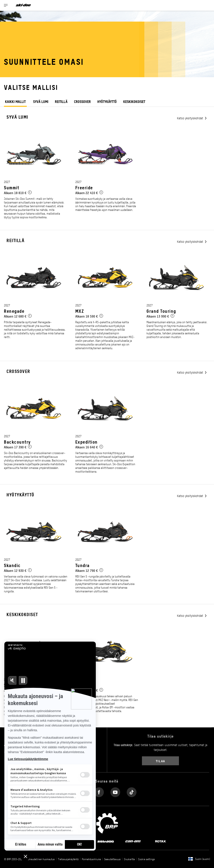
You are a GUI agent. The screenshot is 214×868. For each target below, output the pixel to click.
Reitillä (61, 101)
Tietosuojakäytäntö (68, 859)
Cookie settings (146, 859)
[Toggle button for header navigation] (6, 5)
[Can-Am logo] (133, 841)
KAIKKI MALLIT (15, 102)
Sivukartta (129, 859)
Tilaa (161, 761)
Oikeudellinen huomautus (41, 859)
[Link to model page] (36, 179)
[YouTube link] (115, 791)
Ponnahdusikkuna (91, 859)
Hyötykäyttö (107, 101)
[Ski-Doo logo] (23, 5)
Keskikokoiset (22, 614)
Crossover (82, 101)
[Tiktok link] (132, 791)
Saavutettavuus (112, 859)
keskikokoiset (134, 101)
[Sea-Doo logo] (106, 841)
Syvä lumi (41, 101)
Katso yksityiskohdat (190, 118)
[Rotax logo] (161, 841)
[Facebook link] (99, 791)
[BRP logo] (107, 823)
